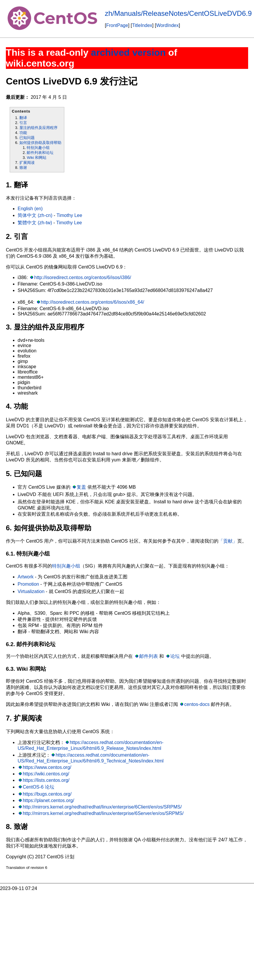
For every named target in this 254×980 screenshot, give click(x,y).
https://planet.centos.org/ (48, 800)
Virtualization (31, 591)
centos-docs (197, 704)
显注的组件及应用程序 (38, 128)
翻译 (23, 118)
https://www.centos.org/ (47, 767)
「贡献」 (228, 541)
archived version (128, 52)
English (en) (30, 209)
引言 (23, 123)
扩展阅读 (27, 163)
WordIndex (168, 25)
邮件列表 (149, 656)
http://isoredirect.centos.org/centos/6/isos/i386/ (83, 277)
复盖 (81, 487)
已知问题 (27, 138)
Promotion (28, 584)
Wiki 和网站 (37, 158)
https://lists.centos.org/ (46, 780)
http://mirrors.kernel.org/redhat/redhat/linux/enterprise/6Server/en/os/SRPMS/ (103, 813)
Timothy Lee (69, 215)
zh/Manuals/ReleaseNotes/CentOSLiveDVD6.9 (178, 13)
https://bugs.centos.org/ (47, 794)
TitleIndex (142, 25)
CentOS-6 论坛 (38, 787)
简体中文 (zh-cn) (35, 215)
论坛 (175, 656)
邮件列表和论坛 (40, 153)
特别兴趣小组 (38, 148)
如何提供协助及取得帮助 (40, 143)
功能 (23, 133)
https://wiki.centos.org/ (46, 774)
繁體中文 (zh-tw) (35, 223)
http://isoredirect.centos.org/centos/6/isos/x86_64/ (92, 302)
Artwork (26, 577)
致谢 (23, 168)
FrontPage (117, 25)
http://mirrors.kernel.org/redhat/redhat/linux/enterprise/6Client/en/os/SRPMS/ (102, 807)
